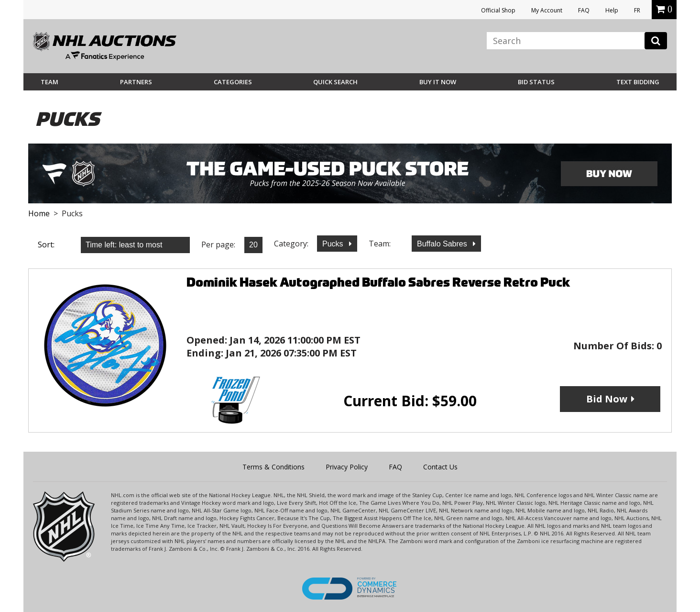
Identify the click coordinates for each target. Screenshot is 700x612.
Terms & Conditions (273, 467)
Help (612, 10)
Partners (136, 82)
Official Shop (498, 10)
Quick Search (335, 82)
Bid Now (607, 399)
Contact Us (440, 467)
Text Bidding (638, 82)
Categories (233, 82)
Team (49, 82)
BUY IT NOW (438, 82)
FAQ (584, 10)
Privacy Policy (347, 467)
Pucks (334, 244)
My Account (547, 10)
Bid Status (536, 82)
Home (39, 213)
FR (637, 10)
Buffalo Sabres (443, 244)
